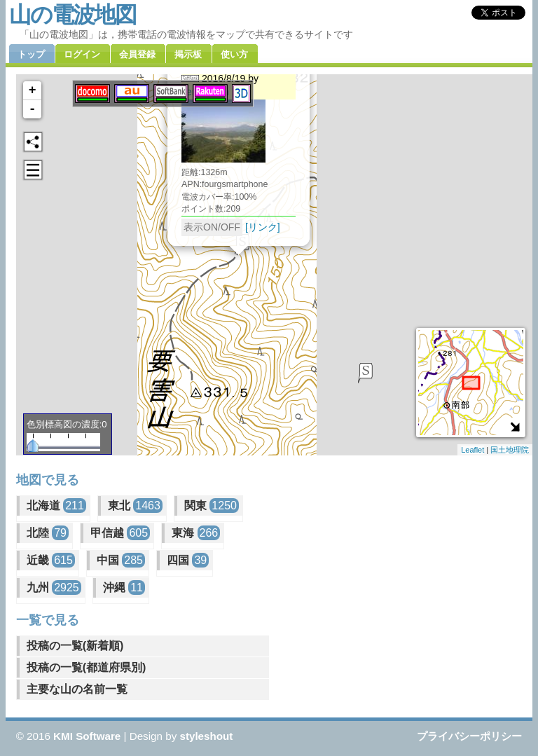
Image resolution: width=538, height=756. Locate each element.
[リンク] (263, 227)
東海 (196, 533)
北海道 (56, 506)
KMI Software (87, 736)
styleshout (206, 736)
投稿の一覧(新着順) (75, 646)
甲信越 (120, 533)
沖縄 (124, 587)
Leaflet (473, 450)
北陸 (48, 533)
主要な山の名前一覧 (77, 689)
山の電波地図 (73, 15)
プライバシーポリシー (469, 736)
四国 (188, 560)
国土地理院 (510, 450)
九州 (54, 587)
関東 (212, 506)
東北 (135, 506)
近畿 (51, 560)
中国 (121, 560)
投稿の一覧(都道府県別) (87, 667)
